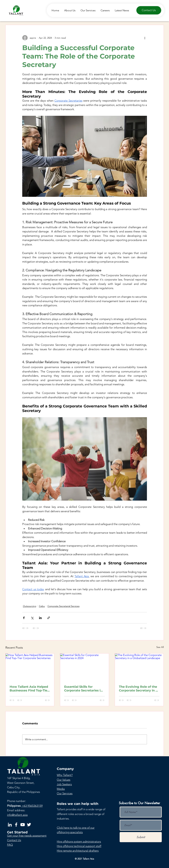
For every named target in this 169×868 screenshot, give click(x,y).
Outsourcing (30, 606)
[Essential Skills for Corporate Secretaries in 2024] (84, 667)
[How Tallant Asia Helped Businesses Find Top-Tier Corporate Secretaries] (30, 667)
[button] (27, 836)
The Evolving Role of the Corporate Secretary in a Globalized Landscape (138, 689)
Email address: (16, 810)
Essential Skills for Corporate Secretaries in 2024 (83, 689)
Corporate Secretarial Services (64, 606)
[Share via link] (49, 618)
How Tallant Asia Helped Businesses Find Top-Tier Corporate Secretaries (29, 689)
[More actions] (145, 38)
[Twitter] (29, 825)
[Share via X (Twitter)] (32, 618)
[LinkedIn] (10, 825)
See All (160, 647)
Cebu (42, 606)
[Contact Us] (149, 10)
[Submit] (141, 837)
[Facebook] (16, 825)
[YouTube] (23, 825)
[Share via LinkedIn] (40, 618)
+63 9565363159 (32, 806)
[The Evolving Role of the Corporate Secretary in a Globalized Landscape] (139, 667)
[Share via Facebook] (24, 618)
